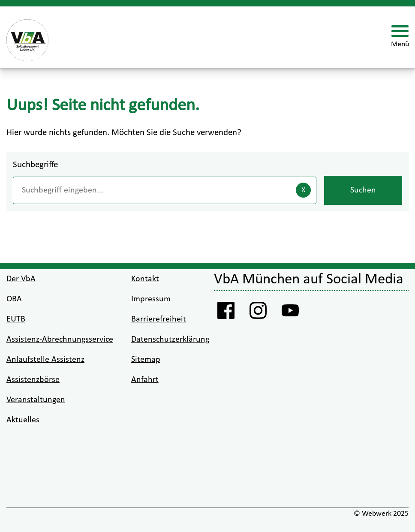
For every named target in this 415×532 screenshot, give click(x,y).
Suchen (363, 190)
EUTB (16, 319)
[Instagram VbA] (258, 313)
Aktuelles (23, 420)
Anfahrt (145, 380)
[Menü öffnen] (400, 37)
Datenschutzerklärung (170, 340)
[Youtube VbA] (290, 313)
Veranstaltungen (36, 400)
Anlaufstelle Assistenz (45, 360)
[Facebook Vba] (226, 313)
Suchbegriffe (35, 165)
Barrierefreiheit (159, 319)
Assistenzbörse (33, 380)
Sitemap (146, 360)
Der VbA (21, 279)
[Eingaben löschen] (303, 190)
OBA (14, 299)
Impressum (151, 299)
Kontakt (145, 279)
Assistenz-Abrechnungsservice (60, 340)
